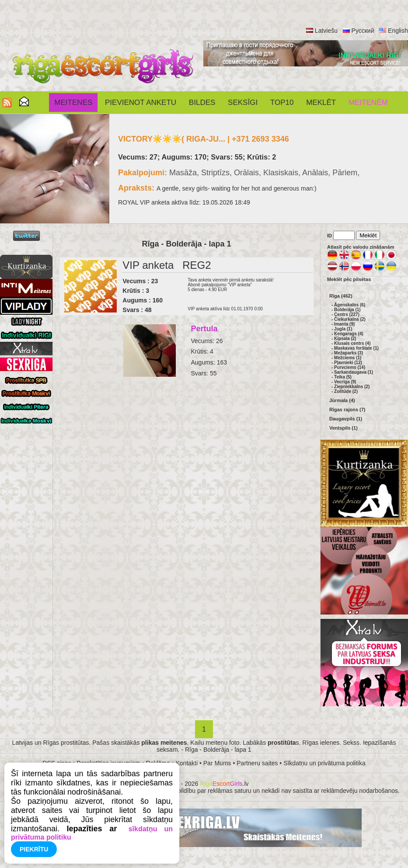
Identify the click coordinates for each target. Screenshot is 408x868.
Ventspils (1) (343, 428)
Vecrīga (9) (345, 382)
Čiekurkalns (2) (350, 319)
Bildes (202, 102)
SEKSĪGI (243, 102)
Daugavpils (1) (346, 419)
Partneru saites (257, 763)
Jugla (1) (343, 329)
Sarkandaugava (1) (354, 372)
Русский (363, 31)
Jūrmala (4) (342, 400)
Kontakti (187, 763)
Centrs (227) (347, 314)
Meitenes (73, 102)
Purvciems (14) (350, 367)
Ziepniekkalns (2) (352, 387)
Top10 (282, 102)
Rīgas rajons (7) (347, 410)
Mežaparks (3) (349, 353)
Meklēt (321, 102)
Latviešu (326, 31)
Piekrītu (34, 849)
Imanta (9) (344, 324)
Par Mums (217, 763)
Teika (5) (343, 377)
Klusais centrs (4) (352, 343)
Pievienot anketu (141, 102)
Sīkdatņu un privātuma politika (324, 763)
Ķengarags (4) (349, 334)
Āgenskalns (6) (350, 305)
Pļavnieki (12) (348, 363)
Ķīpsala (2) (345, 339)
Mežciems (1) (348, 358)
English (398, 31)
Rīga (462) (341, 296)
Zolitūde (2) (346, 391)
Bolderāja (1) (347, 310)
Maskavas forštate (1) (356, 348)
